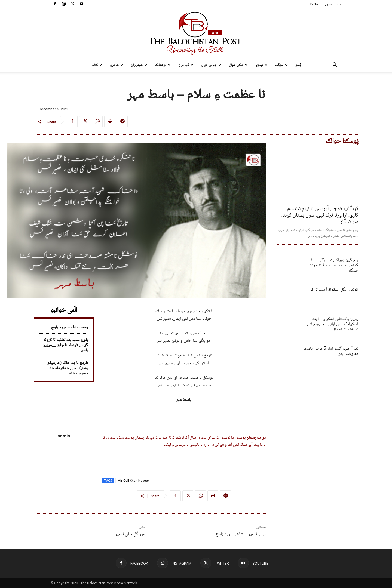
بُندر (298, 65)
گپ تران (186, 65)
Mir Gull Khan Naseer (133, 480)
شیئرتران (139, 65)
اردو (339, 4)
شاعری (117, 65)
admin (64, 436)
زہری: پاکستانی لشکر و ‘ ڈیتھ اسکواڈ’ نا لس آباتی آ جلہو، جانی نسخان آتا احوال (333, 324)
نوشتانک (163, 65)
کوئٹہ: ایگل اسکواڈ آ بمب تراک (334, 290)
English (315, 4)
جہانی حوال (211, 65)
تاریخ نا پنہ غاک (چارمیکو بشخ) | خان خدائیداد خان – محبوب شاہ (66, 368)
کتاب (97, 65)
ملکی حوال (238, 65)
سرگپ (281, 65)
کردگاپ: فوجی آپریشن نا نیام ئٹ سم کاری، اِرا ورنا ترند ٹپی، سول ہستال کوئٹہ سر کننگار (320, 216)
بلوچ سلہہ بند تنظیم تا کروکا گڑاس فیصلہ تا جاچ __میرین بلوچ (65, 345)
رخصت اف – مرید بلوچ (69, 327)
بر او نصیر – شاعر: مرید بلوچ (241, 534)
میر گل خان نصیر (130, 534)
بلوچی (328, 4)
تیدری (261, 65)
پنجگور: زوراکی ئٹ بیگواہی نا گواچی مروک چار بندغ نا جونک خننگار (333, 265)
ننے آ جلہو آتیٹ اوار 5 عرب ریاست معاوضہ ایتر (331, 351)
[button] (335, 65)
